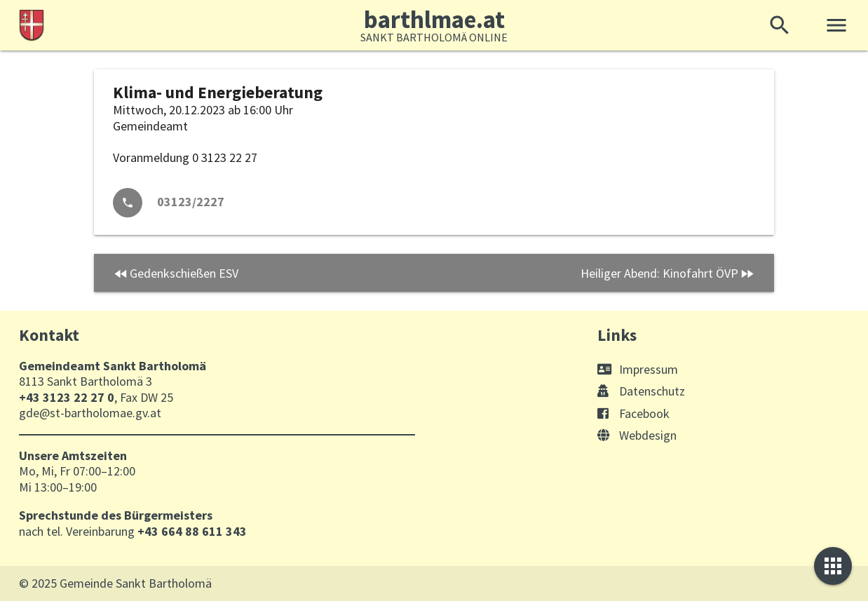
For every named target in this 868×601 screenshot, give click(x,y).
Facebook (633, 413)
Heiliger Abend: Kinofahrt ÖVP (659, 273)
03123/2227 (191, 202)
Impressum (638, 369)
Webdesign (637, 435)
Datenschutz (641, 391)
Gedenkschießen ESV (184, 273)
